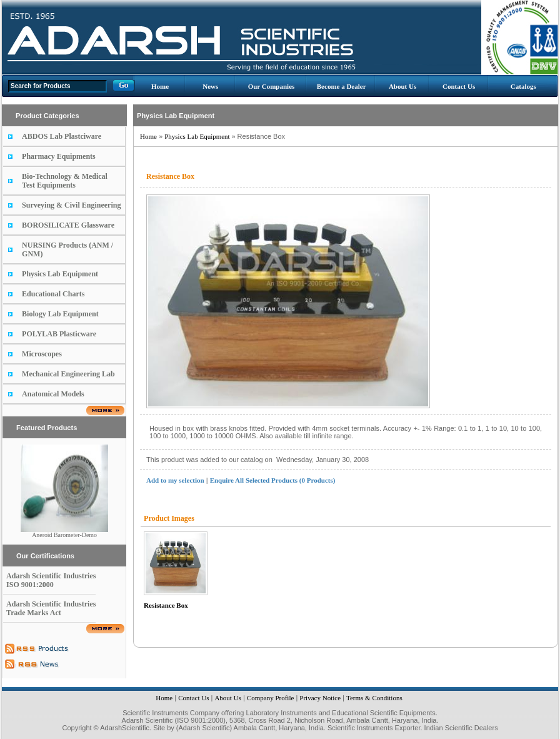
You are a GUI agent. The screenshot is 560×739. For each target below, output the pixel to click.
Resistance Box (166, 605)
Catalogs (523, 86)
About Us (402, 86)
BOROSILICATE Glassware (68, 225)
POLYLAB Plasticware (59, 334)
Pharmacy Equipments (59, 156)
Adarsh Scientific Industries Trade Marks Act (51, 608)
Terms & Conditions (374, 698)
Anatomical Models (53, 394)
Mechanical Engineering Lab (68, 374)
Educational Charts (53, 294)
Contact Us (459, 86)
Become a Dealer (342, 86)
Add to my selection (175, 480)
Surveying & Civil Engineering (71, 205)
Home (160, 86)
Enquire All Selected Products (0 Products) (273, 480)
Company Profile (270, 698)
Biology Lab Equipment (60, 314)
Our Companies (272, 86)
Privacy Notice (320, 698)
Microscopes (42, 354)
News (210, 86)
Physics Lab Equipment (60, 274)
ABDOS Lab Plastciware (62, 136)
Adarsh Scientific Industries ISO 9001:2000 (51, 580)
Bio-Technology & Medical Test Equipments (65, 181)
